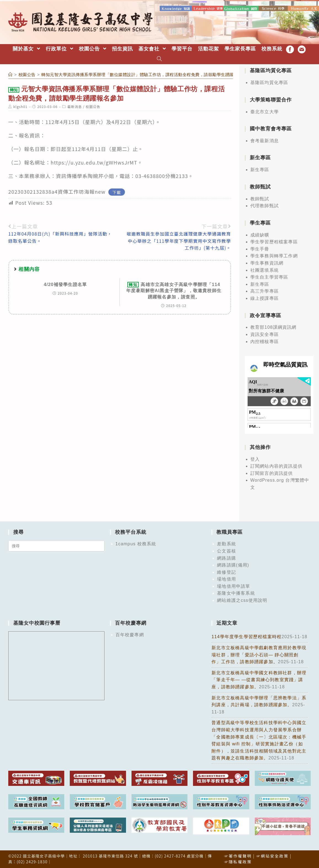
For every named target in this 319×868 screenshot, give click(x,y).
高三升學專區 (265, 290)
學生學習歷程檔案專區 (274, 241)
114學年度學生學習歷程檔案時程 (246, 636)
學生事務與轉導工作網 (274, 255)
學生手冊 (260, 248)
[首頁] (10, 74)
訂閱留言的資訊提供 (272, 472)
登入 (255, 458)
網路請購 (226, 557)
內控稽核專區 (265, 340)
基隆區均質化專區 (269, 82)
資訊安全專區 (265, 334)
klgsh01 (20, 106)
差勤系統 (226, 543)
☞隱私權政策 (238, 861)
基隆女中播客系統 (236, 592)
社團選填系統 (265, 269)
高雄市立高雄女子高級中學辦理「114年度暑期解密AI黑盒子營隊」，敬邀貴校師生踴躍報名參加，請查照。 (174, 290)
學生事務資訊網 (267, 262)
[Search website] (159, 59)
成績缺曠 (260, 234)
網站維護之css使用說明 (242, 599)
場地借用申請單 (234, 585)
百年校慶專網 (130, 634)
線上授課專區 (265, 297)
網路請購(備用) (233, 564)
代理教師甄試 (265, 205)
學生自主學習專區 (269, 276)
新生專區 (260, 169)
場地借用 (226, 578)
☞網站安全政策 (273, 855)
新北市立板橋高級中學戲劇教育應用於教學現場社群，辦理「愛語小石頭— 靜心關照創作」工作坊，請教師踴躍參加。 (259, 654)
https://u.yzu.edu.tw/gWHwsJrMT (94, 161)
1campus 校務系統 (136, 543)
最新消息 (75, 106)
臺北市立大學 (265, 111)
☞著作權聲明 (238, 855)
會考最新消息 (265, 140)
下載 (117, 191)
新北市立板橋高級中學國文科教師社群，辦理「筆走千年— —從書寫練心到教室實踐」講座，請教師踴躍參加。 (259, 679)
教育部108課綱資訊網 (274, 326)
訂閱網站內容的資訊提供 (276, 465)
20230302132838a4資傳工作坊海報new (57, 191)
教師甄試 (260, 198)
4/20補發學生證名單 (65, 284)
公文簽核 (226, 550)
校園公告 (93, 106)
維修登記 (226, 571)
